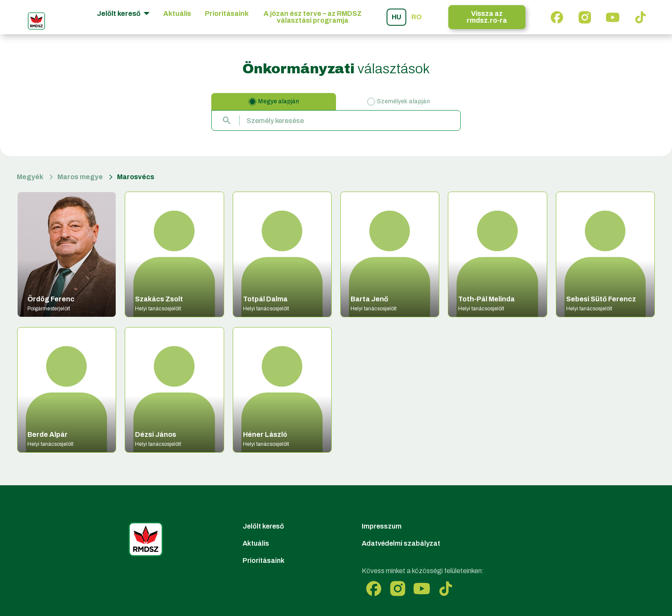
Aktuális (177, 14)
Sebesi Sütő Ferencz (601, 299)
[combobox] (336, 120)
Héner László (265, 434)
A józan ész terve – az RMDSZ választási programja (313, 17)
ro (417, 17)
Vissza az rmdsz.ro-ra (487, 17)
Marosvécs (136, 177)
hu (396, 17)
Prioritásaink (227, 14)
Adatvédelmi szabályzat (401, 543)
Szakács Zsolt (159, 299)
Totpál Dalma (265, 299)
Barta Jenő (369, 299)
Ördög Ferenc (51, 299)
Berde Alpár (48, 434)
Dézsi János (156, 434)
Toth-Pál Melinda (486, 299)
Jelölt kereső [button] (119, 14)
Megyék (30, 177)
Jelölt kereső (263, 526)
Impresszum (382, 526)
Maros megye (80, 177)
